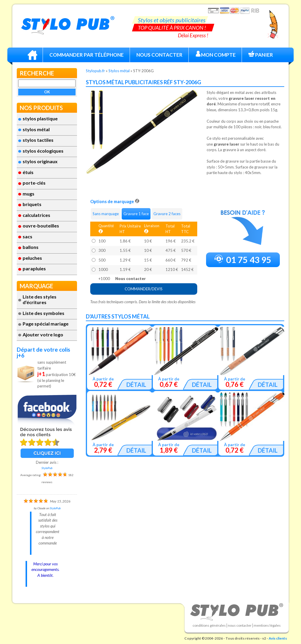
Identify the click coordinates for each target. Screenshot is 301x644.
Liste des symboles (44, 313)
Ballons (31, 247)
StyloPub (47, 468)
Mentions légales (267, 626)
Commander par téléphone (87, 55)
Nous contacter (240, 626)
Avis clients (278, 638)
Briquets (32, 204)
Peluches (32, 258)
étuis (28, 172)
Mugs (29, 194)
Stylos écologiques (43, 151)
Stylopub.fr (95, 71)
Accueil (32, 55)
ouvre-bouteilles (41, 226)
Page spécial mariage (46, 324)
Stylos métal (36, 129)
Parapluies (34, 268)
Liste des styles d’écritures (40, 300)
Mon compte (215, 54)
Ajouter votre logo (43, 334)
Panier (261, 54)
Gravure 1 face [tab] (136, 214)
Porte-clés (34, 183)
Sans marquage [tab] (106, 214)
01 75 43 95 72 (243, 261)
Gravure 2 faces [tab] (167, 214)
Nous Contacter (159, 55)
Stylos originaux (40, 161)
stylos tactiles (38, 140)
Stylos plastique (40, 118)
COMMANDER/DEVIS (144, 289)
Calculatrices (36, 215)
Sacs (27, 236)
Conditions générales (209, 626)
